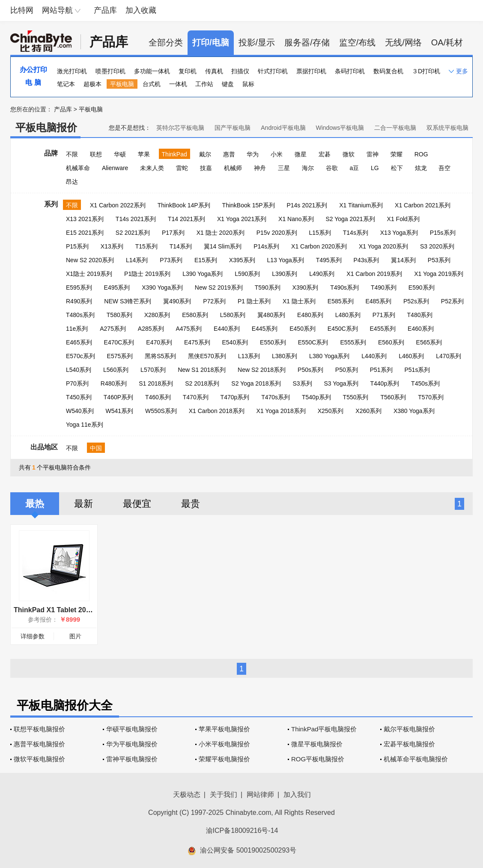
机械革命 (78, 168)
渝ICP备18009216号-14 (242, 831)
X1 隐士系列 (299, 301)
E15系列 (206, 260)
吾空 (444, 168)
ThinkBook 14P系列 (184, 205)
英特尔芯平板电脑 (180, 128)
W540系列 (80, 411)
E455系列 (383, 329)
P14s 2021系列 (307, 205)
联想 (96, 154)
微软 (349, 154)
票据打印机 (311, 71)
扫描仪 (240, 71)
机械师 (233, 168)
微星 (301, 154)
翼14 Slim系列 (223, 246)
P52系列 (452, 301)
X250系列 (331, 411)
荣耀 (397, 154)
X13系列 (112, 246)
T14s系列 (356, 233)
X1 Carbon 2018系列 (217, 411)
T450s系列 (425, 383)
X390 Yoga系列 (162, 287)
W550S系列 (161, 411)
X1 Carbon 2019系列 (374, 274)
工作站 (204, 84)
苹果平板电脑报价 (224, 729)
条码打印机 (350, 71)
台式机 (152, 84)
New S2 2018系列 (262, 370)
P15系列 (77, 246)
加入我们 (297, 795)
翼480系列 (271, 315)
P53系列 (439, 260)
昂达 (72, 182)
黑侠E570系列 (207, 356)
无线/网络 (403, 42)
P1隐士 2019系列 (147, 274)
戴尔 (205, 154)
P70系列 (77, 383)
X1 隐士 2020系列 (221, 233)
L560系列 (116, 370)
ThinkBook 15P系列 (249, 205)
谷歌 (332, 168)
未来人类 (152, 168)
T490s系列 (344, 287)
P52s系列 (416, 301)
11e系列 (77, 329)
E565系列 (429, 342)
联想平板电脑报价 (39, 729)
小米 (277, 154)
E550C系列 (313, 342)
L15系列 (320, 233)
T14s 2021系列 (136, 219)
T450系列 (79, 397)
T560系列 (393, 397)
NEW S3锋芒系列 (128, 301)
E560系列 (391, 342)
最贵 (191, 504)
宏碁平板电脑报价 (409, 744)
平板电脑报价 (46, 127)
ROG (421, 154)
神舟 (260, 168)
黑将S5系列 (160, 356)
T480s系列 (80, 315)
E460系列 (421, 329)
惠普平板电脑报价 (39, 744)
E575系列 (120, 356)
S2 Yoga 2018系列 (256, 383)
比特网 (22, 10)
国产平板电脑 (233, 128)
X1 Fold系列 (403, 219)
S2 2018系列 (202, 383)
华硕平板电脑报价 (132, 729)
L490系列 (322, 274)
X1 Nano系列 (296, 219)
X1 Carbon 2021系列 (423, 205)
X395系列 (242, 260)
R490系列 (79, 301)
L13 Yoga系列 (285, 260)
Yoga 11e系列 (85, 425)
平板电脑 (122, 84)
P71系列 (384, 315)
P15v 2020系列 (277, 233)
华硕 (120, 154)
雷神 (373, 154)
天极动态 (187, 795)
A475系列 (189, 329)
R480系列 (114, 383)
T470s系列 (276, 397)
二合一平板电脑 (395, 128)
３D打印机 (426, 71)
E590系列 (422, 287)
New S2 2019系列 (219, 287)
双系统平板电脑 (447, 128)
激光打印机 (72, 71)
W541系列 (119, 411)
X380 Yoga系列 (414, 411)
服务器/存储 (307, 42)
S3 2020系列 (437, 246)
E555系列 (353, 342)
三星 (284, 168)
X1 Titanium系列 (361, 205)
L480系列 (348, 315)
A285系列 (151, 329)
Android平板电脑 (283, 128)
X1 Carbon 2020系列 (319, 246)
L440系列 (374, 356)
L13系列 (249, 356)
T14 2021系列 (186, 219)
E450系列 (303, 329)
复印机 (188, 71)
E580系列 (195, 315)
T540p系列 (316, 397)
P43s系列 (367, 260)
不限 (72, 154)
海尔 (308, 168)
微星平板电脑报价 (317, 744)
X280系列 (157, 315)
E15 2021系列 (85, 233)
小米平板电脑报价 (224, 744)
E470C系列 (119, 342)
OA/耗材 (447, 42)
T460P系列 (118, 397)
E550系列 (273, 342)
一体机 (178, 84)
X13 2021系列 (85, 219)
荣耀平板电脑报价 (224, 759)
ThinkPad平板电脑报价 (324, 729)
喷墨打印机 (110, 71)
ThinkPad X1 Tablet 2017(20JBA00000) (76, 610)
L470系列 (449, 356)
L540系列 (79, 370)
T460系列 (158, 397)
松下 (397, 168)
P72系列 (214, 301)
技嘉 (206, 168)
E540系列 (235, 342)
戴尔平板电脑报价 (409, 729)
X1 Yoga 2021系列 (242, 219)
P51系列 (381, 370)
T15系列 (146, 246)
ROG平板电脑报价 (318, 759)
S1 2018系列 (156, 383)
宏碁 (325, 154)
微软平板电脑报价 (39, 759)
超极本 (92, 84)
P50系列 (347, 370)
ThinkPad (174, 154)
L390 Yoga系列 (203, 274)
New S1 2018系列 (202, 370)
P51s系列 (417, 370)
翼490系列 (177, 301)
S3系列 (302, 383)
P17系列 (173, 233)
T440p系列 (385, 383)
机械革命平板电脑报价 (416, 759)
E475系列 (197, 342)
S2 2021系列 (133, 233)
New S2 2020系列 (90, 260)
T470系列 (196, 397)
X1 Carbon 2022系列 (118, 205)
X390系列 (306, 287)
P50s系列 (310, 370)
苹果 (144, 154)
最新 (83, 504)
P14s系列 (266, 246)
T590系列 (268, 287)
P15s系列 (443, 233)
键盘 (228, 84)
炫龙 (421, 168)
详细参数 (33, 636)
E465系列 (79, 342)
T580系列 (119, 315)
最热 (35, 504)
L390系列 (285, 274)
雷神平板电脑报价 (132, 759)
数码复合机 (388, 71)
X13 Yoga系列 (399, 233)
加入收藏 (141, 10)
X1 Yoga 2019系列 (439, 274)
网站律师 (260, 795)
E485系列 (378, 301)
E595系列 (79, 287)
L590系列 (247, 274)
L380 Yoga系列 (329, 356)
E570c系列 (80, 356)
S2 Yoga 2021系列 (350, 219)
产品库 (105, 10)
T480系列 (420, 315)
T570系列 (431, 397)
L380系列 (285, 356)
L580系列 (233, 315)
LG (375, 168)
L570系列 (153, 370)
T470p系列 (235, 397)
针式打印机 (273, 71)
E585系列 (341, 301)
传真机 (214, 71)
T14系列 (181, 246)
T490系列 (384, 287)
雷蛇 (182, 168)
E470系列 (159, 342)
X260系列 (368, 411)
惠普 (229, 154)
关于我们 (224, 795)
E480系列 (310, 315)
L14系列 (137, 260)
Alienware (115, 168)
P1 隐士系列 (254, 301)
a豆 (354, 168)
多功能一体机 (152, 71)
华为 (253, 154)
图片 (75, 636)
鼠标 (248, 84)
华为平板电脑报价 (132, 744)
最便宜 (137, 504)
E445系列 (265, 329)
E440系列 (227, 329)
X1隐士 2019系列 (89, 274)
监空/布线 (358, 42)
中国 (96, 448)
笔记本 (66, 84)
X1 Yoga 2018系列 (281, 411)
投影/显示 (257, 42)
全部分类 (166, 42)
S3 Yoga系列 (341, 383)
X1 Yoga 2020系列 (383, 246)
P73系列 (171, 260)
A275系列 (113, 329)
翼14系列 (403, 260)
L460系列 (411, 356)
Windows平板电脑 (340, 128)
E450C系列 (343, 329)
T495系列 (329, 260)
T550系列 (356, 397)
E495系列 (117, 287)
